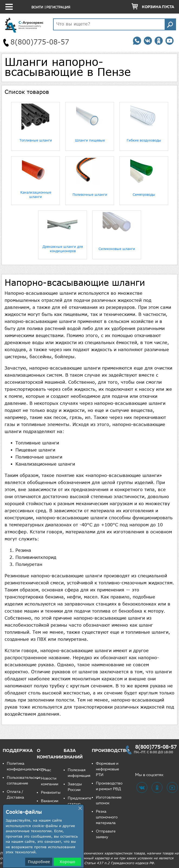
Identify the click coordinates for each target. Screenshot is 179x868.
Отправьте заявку (106, 834)
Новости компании (50, 781)
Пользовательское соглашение (22, 780)
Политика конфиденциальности (22, 766)
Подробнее (39, 862)
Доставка (15, 797)
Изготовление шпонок (109, 800)
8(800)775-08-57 (156, 747)
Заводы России (75, 787)
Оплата (14, 792)
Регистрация (58, 7)
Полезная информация (79, 773)
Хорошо (67, 862)
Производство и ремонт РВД (109, 786)
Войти (37, 7)
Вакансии (50, 801)
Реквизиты (51, 792)
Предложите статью (79, 801)
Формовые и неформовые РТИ (108, 769)
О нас (46, 770)
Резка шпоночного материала (107, 817)
